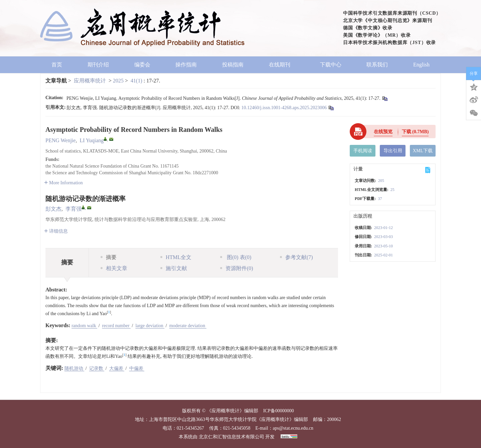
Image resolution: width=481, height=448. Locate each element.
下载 (415, 132)
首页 (57, 65)
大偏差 (117, 368)
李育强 (73, 209)
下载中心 (331, 65)
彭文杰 (53, 209)
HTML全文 (176, 257)
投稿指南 (233, 65)
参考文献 (296, 257)
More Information (63, 183)
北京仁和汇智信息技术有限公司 (231, 437)
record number (117, 326)
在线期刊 (282, 65)
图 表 (236, 257)
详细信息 (56, 231)
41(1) (137, 81)
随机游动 (74, 368)
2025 (118, 81)
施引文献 (174, 268)
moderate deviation (188, 326)
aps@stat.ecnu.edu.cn (293, 428)
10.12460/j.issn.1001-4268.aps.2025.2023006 (284, 108)
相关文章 (114, 268)
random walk (84, 326)
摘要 (109, 257)
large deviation (150, 326)
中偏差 (137, 368)
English (421, 65)
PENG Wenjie (60, 140)
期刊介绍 (98, 65)
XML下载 (423, 151)
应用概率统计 (90, 81)
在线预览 (383, 132)
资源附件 (237, 268)
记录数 (97, 368)
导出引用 (393, 151)
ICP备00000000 (279, 411)
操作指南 (186, 65)
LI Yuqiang (92, 140)
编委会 (142, 65)
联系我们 (377, 65)
